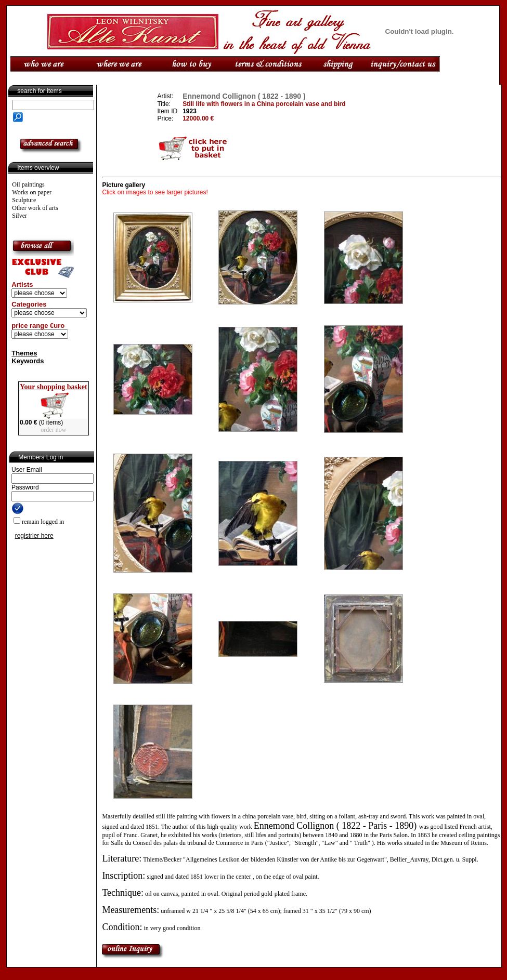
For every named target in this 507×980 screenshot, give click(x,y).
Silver (19, 216)
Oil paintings (28, 184)
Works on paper (32, 192)
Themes (24, 353)
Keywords (28, 361)
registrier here (34, 536)
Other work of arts (35, 208)
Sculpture (24, 200)
